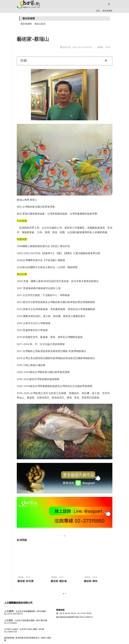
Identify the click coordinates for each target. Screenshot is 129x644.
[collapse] (106, 61)
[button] (6, 620)
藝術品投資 (40, 24)
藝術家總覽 (108, 11)
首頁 (98, 11)
